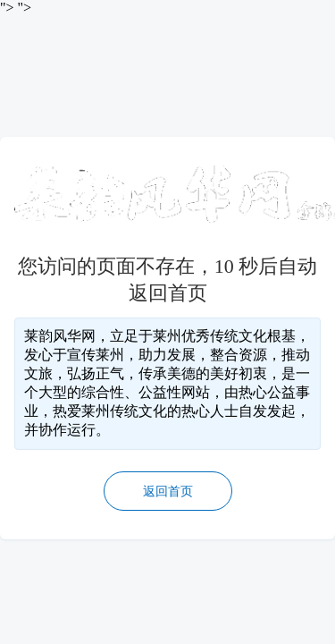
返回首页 (168, 491)
